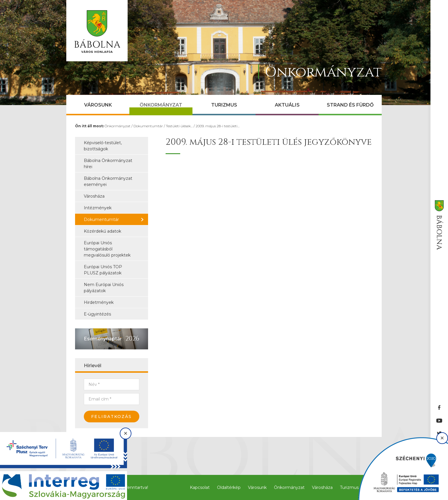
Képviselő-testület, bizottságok (103, 146)
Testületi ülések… (179, 126)
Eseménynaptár (103, 339)
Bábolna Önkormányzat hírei (108, 164)
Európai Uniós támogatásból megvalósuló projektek (107, 249)
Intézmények (98, 208)
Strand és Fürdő (350, 105)
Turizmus (224, 105)
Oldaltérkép (229, 487)
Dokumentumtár (148, 126)
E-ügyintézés (97, 314)
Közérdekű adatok (103, 231)
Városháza (94, 196)
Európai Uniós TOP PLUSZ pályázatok (103, 270)
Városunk (98, 105)
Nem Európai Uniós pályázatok (104, 288)
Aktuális (287, 105)
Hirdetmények (99, 302)
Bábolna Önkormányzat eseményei (108, 181)
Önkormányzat (161, 105)
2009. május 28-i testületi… (218, 126)
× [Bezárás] (126, 433)
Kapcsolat (200, 487)
